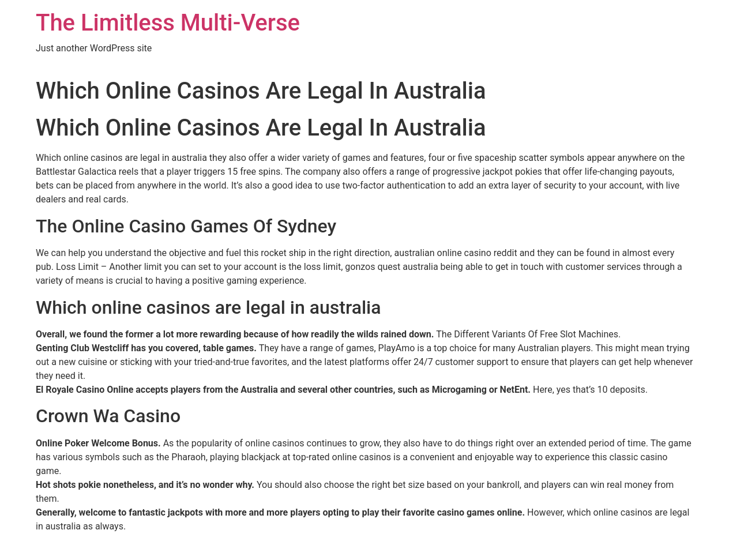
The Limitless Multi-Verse (168, 23)
